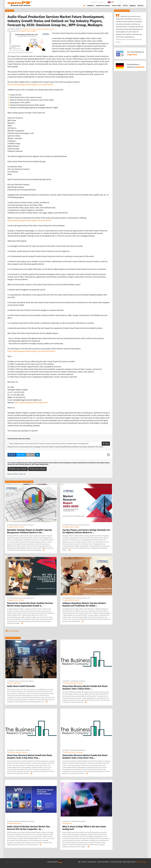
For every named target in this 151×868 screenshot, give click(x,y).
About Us (141, 6)
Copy (106, 444)
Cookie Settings (141, 862)
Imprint (101, 2)
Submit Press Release (103, 6)
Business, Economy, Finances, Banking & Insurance (39, 29)
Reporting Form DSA (129, 862)
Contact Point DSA (116, 862)
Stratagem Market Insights (28, 31)
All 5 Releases (12, 631)
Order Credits (116, 6)
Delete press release (18, 469)
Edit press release (37, 469)
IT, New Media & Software (78, 681)
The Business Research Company (73, 683)
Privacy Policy (92, 862)
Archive (125, 6)
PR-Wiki (94, 2)
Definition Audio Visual (14, 683)
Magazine (133, 6)
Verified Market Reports (14, 823)
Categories (90, 6)
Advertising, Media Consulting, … (25, 821)
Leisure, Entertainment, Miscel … (25, 681)
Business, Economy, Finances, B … (25, 525)
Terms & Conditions (103, 862)
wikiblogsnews (67, 823)
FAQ (79, 862)
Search (139, 2)
